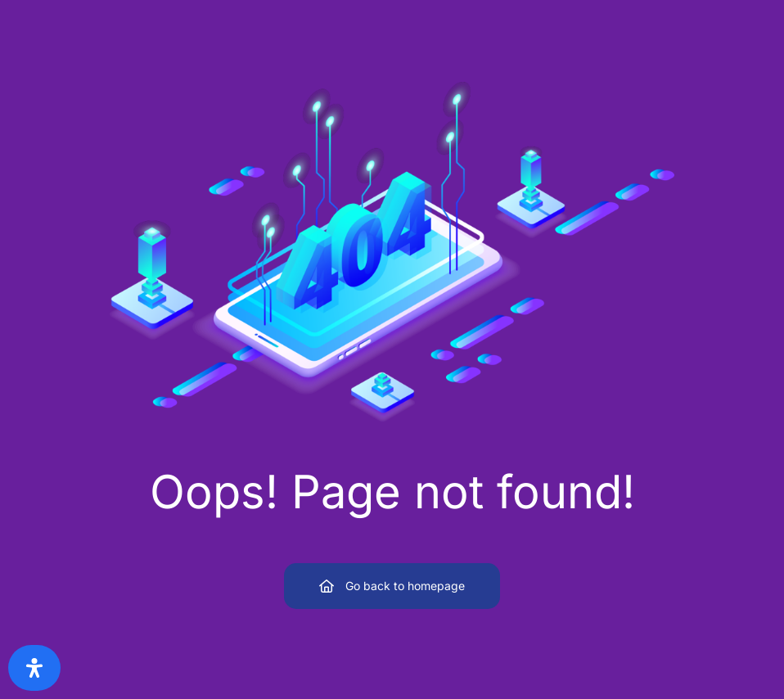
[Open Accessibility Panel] (34, 668)
